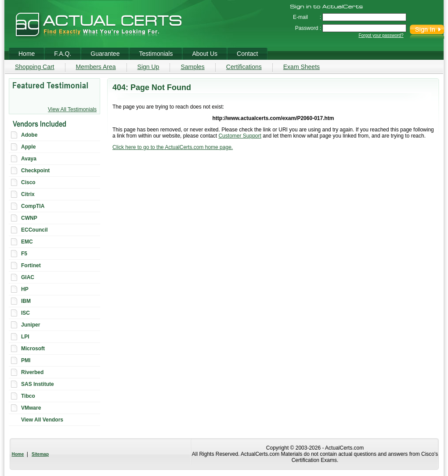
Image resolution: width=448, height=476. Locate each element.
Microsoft (33, 349)
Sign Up (148, 67)
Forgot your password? (381, 35)
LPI (25, 337)
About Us (205, 54)
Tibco (28, 396)
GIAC (28, 277)
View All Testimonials (72, 109)
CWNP (29, 218)
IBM (26, 301)
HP (25, 289)
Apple (28, 147)
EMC (27, 242)
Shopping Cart (35, 67)
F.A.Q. (63, 54)
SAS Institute (38, 384)
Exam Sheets (302, 67)
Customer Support (240, 136)
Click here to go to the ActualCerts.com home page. (173, 147)
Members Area (96, 67)
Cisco (28, 182)
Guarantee (105, 54)
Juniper (31, 325)
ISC (25, 313)
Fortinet (31, 265)
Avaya (29, 159)
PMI (26, 360)
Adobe (29, 135)
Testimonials (156, 54)
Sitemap (40, 454)
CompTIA (33, 206)
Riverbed (32, 372)
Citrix (28, 194)
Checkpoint (35, 171)
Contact (247, 54)
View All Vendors (42, 420)
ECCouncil (34, 230)
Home (18, 454)
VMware (31, 408)
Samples (192, 67)
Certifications (244, 67)
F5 (24, 254)
